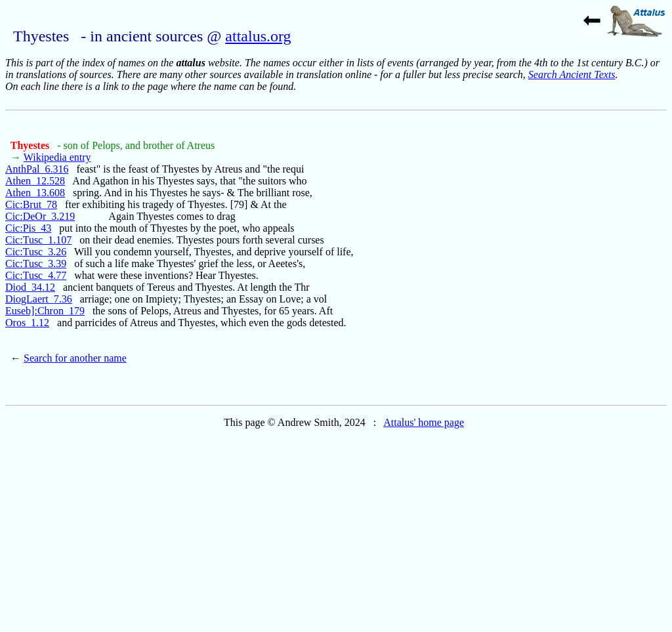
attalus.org (258, 36)
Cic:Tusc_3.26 (36, 252)
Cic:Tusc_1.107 (38, 240)
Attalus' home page (424, 422)
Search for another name (75, 358)
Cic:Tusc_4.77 (36, 275)
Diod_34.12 (30, 287)
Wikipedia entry (57, 157)
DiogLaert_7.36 (39, 299)
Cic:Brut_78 (31, 204)
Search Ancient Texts (572, 74)
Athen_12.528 (35, 181)
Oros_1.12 (27, 323)
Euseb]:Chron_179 (45, 311)
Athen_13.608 (35, 193)
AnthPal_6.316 (37, 169)
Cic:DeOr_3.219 (40, 216)
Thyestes (31, 145)
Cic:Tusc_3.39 (36, 263)
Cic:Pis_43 (28, 228)
